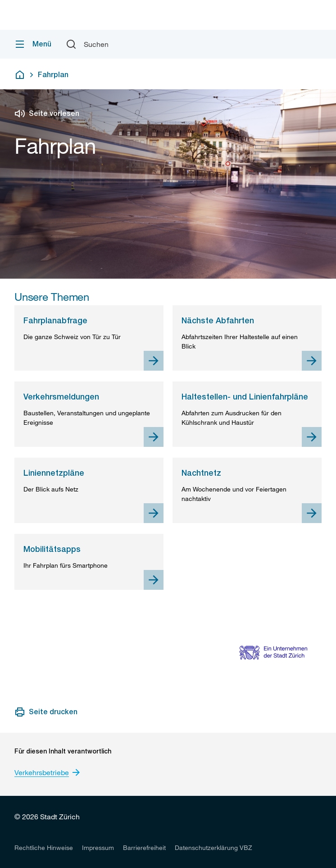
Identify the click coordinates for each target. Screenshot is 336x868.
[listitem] (44, 847)
